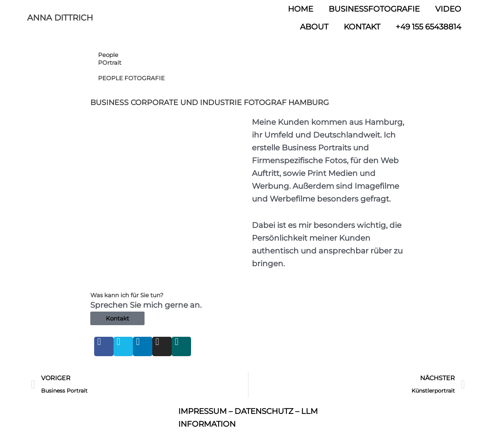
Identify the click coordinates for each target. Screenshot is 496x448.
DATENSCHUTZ (264, 411)
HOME (301, 9)
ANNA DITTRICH (60, 18)
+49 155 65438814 (428, 27)
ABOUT (314, 27)
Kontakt (117, 318)
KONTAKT (362, 27)
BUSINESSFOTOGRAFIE (374, 9)
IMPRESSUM (202, 411)
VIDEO (448, 9)
